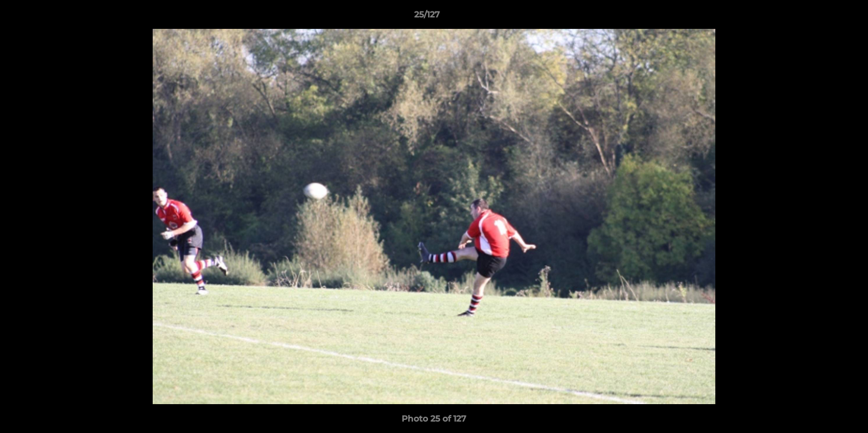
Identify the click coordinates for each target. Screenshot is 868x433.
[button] (818, 17)
